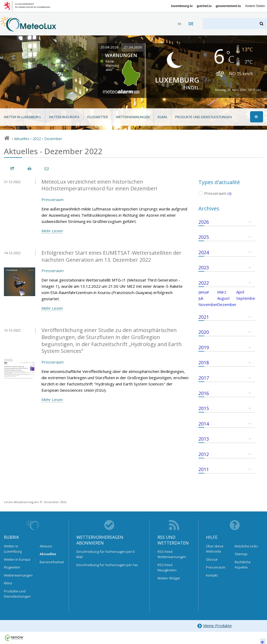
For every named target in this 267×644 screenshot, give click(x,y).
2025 (204, 237)
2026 (204, 222)
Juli (201, 298)
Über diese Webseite (215, 549)
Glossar (212, 559)
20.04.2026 (110, 47)
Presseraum (53, 199)
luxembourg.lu (182, 6)
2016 (204, 393)
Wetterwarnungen (133, 117)
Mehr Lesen (52, 231)
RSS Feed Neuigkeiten (167, 567)
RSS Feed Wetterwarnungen (172, 554)
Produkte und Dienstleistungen (204, 117)
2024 (204, 252)
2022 (37, 139)
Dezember (53, 139)
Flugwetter (98, 117)
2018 (204, 362)
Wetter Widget (169, 578)
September (246, 298)
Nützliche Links (246, 546)
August (223, 298)
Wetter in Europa (64, 117)
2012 (204, 454)
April (240, 292)
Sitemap (241, 554)
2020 (204, 332)
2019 (204, 347)
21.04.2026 (133, 47)
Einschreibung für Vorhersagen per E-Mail (106, 554)
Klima (162, 117)
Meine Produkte (214, 626)
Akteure (46, 546)
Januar (204, 292)
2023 (204, 267)
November (208, 304)
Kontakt (212, 575)
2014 (204, 424)
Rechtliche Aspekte (243, 565)
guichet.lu (204, 6)
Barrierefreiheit (50, 562)
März (222, 292)
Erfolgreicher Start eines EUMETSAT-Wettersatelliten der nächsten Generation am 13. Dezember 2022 (111, 256)
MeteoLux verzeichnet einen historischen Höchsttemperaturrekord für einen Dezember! (99, 185)
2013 (204, 439)
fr (180, 24)
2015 (204, 408)
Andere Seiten (255, 6)
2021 (204, 317)
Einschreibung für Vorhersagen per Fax (107, 565)
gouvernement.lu (228, 6)
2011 (204, 469)
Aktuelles (22, 139)
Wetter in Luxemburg (22, 117)
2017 (204, 378)
